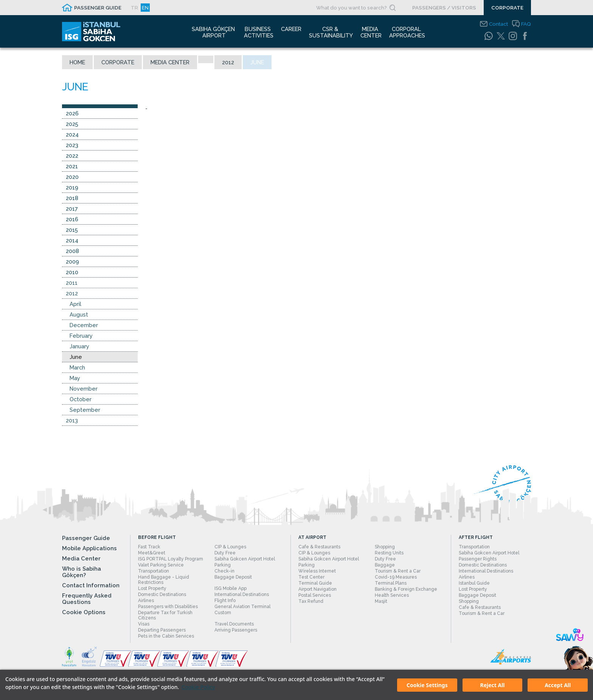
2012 (228, 62)
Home (77, 62)
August (79, 315)
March (77, 368)
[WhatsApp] (489, 36)
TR (134, 8)
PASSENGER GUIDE (98, 8)
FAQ (526, 24)
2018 (72, 198)
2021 (72, 167)
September (85, 410)
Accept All (558, 685)
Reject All (492, 685)
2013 (72, 421)
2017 (72, 209)
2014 (72, 241)
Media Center (170, 62)
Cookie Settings (427, 685)
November (84, 389)
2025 (72, 124)
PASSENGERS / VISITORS (444, 8)
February (81, 336)
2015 (72, 230)
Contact (498, 24)
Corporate (118, 62)
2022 (72, 156)
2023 (72, 145)
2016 (72, 220)
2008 (72, 251)
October (81, 400)
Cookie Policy (198, 687)
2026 (72, 114)
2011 (72, 283)
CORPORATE (507, 8)
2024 (72, 135)
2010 (72, 272)
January (79, 347)
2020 (72, 177)
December (84, 325)
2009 (72, 262)
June (76, 357)
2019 (72, 188)
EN (145, 8)
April (75, 304)
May (75, 378)
